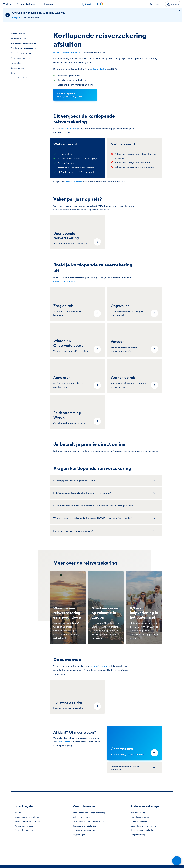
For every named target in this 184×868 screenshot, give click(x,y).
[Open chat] (177, 861)
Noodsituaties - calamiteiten (27, 817)
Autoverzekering (138, 813)
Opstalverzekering (139, 821)
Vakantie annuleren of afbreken (28, 821)
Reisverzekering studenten (84, 826)
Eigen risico (16, 63)
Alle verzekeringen (26, 4)
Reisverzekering (18, 33)
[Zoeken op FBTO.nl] (156, 4)
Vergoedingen (79, 835)
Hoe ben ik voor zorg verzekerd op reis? (73, 531)
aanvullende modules (64, 281)
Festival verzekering (81, 817)
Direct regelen (46, 4)
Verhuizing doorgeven (24, 826)
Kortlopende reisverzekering (24, 43)
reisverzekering (99, 69)
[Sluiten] (179, 11)
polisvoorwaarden (74, 182)
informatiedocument (100, 666)
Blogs (13, 73)
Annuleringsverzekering (21, 53)
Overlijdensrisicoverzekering (143, 826)
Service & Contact (19, 78)
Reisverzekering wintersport (85, 830)
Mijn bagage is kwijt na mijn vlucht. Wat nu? (75, 480)
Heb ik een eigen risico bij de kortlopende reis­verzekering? (82, 493)
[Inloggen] (173, 4)
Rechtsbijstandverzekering (142, 830)
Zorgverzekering (138, 835)
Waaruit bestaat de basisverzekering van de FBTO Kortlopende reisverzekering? (93, 518)
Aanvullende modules (20, 58)
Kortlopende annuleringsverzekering (89, 821)
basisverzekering (69, 128)
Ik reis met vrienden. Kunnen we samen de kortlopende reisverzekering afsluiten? (94, 506)
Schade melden (17, 68)
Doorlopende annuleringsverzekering (89, 813)
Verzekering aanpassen (25, 830)
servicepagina (63, 742)
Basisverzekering (18, 38)
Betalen (18, 813)
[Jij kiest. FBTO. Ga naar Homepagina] (92, 4)
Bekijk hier (17, 17)
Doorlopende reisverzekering (24, 48)
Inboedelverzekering (140, 817)
